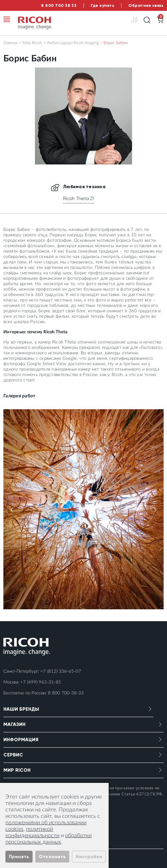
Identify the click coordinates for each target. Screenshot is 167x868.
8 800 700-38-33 (66, 693)
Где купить (103, 5)
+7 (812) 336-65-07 (61, 672)
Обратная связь (146, 5)
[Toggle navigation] (7, 19)
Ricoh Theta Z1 (79, 199)
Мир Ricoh (32, 43)
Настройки (89, 857)
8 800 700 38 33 (59, 5)
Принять (19, 857)
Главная (11, 43)
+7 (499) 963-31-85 (41, 682)
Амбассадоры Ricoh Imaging (73, 43)
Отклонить (52, 857)
